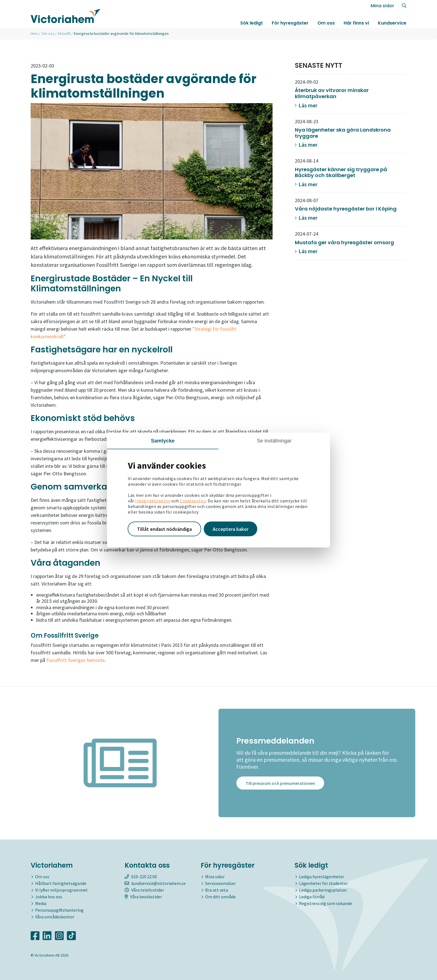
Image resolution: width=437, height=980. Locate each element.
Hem (34, 33)
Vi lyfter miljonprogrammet (61, 890)
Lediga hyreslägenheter (322, 877)
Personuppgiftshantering (59, 910)
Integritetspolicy (153, 500)
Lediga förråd (312, 897)
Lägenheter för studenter (323, 883)
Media (41, 903)
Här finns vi (356, 23)
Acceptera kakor (230, 529)
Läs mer (306, 105)
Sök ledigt (252, 23)
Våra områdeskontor (55, 917)
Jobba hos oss (49, 897)
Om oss (326, 23)
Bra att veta (217, 890)
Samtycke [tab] (163, 441)
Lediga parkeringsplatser (323, 890)
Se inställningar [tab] (274, 441)
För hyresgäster (290, 23)
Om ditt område (220, 897)
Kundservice (392, 23)
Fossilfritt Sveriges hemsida (75, 660)
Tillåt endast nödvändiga (164, 529)
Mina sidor (382, 6)
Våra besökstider (143, 897)
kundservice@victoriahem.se (155, 883)
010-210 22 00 (141, 877)
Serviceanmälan (220, 883)
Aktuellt (64, 33)
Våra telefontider (144, 890)
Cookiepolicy (193, 500)
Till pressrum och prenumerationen (280, 784)
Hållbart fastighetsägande (61, 883)
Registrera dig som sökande (326, 903)
